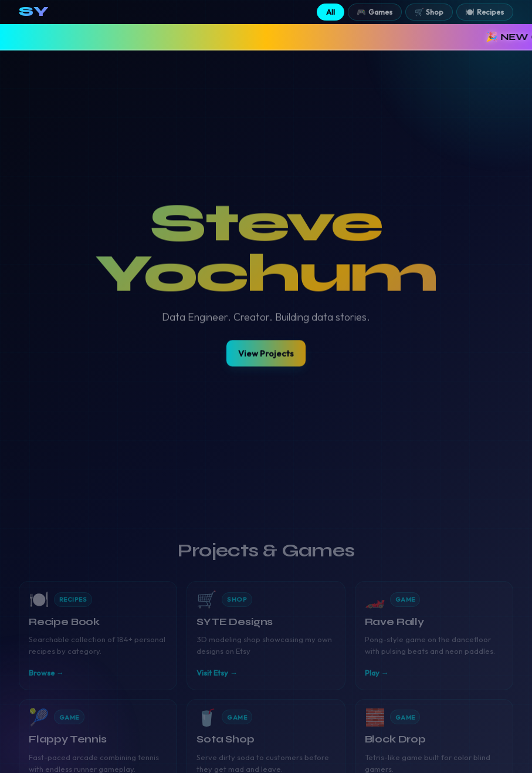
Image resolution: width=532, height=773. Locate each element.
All (331, 12)
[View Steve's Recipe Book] (98, 632)
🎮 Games (375, 12)
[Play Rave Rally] (434, 632)
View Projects (266, 352)
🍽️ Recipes (484, 12)
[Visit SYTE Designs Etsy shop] (266, 632)
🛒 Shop (429, 12)
